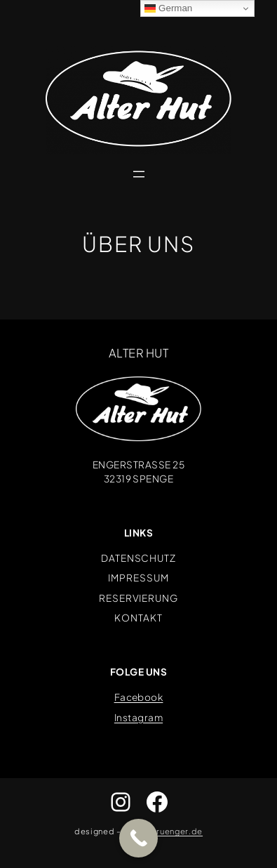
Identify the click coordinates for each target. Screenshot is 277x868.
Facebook (139, 697)
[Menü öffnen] (139, 174)
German (168, 8)
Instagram (138, 717)
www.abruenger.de (163, 831)
